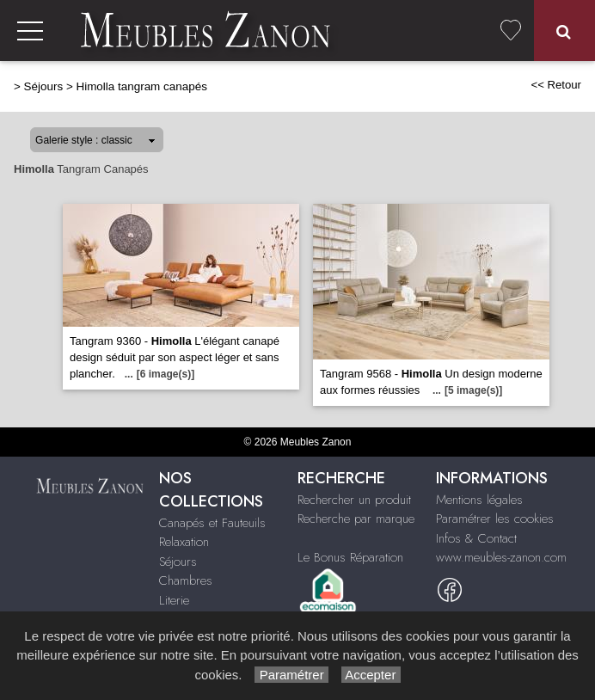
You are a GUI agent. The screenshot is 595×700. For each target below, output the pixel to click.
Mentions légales (479, 500)
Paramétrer (291, 675)
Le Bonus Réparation (350, 557)
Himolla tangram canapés (141, 86)
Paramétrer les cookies (495, 519)
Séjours (44, 86)
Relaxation (184, 542)
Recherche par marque (356, 519)
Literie (174, 600)
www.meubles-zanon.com (501, 557)
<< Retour (556, 85)
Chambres (186, 580)
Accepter (371, 675)
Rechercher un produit (354, 500)
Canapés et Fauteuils (212, 523)
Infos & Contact (476, 538)
